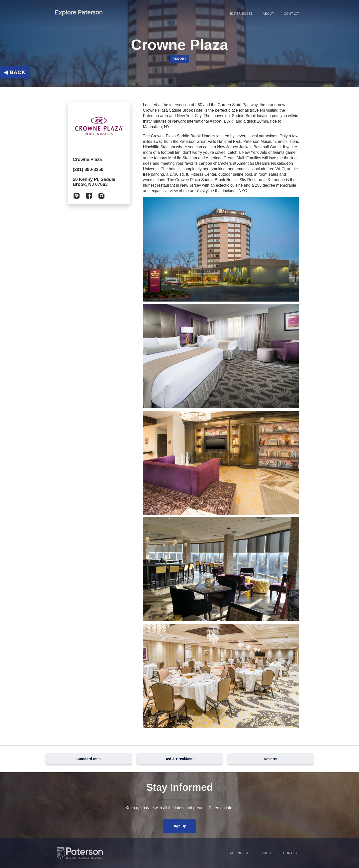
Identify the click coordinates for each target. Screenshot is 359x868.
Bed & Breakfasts (179, 759)
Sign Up (180, 826)
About (268, 14)
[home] (79, 14)
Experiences (241, 14)
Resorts (270, 759)
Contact (292, 14)
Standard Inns (89, 759)
